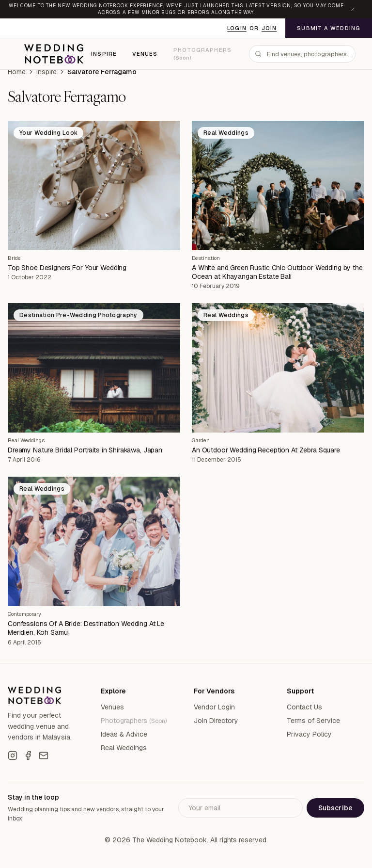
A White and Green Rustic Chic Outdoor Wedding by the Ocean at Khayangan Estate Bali (277, 272)
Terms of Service (313, 721)
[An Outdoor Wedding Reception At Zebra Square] (278, 368)
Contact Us (304, 707)
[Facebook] (28, 755)
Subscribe (335, 808)
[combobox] (302, 54)
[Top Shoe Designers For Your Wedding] (94, 185)
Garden (201, 440)
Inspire (104, 54)
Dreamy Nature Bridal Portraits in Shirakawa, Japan (85, 450)
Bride (14, 258)
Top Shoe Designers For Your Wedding (67, 268)
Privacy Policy (309, 734)
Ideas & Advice (124, 734)
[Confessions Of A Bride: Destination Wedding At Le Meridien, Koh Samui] (94, 541)
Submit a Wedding (329, 28)
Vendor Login (214, 707)
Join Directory (216, 721)
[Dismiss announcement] (353, 9)
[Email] (44, 755)
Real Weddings (26, 440)
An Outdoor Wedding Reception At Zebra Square (266, 450)
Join (269, 28)
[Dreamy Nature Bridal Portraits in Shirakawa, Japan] (94, 368)
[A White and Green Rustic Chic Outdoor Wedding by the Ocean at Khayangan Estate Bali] (278, 185)
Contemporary (24, 614)
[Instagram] (13, 755)
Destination (206, 258)
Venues (145, 54)
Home (17, 72)
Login (237, 28)
